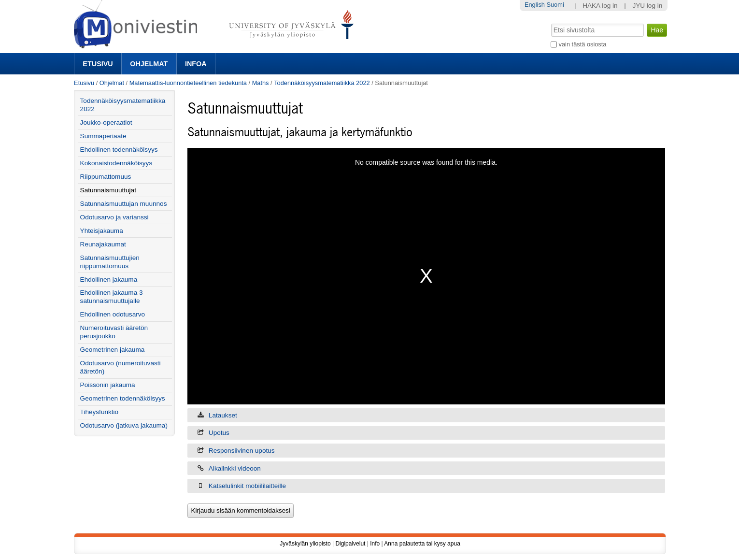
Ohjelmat (149, 64)
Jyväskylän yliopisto (305, 544)
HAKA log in (600, 6)
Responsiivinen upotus (242, 451)
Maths (261, 83)
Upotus (219, 433)
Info (375, 544)
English (535, 5)
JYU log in (647, 6)
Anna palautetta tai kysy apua (422, 544)
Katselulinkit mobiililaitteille (247, 486)
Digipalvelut (350, 544)
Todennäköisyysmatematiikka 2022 (322, 83)
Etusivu (98, 64)
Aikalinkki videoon (235, 468)
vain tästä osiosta (583, 44)
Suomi (555, 5)
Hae (550, 23)
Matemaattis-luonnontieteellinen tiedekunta (188, 83)
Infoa (196, 64)
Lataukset (223, 415)
